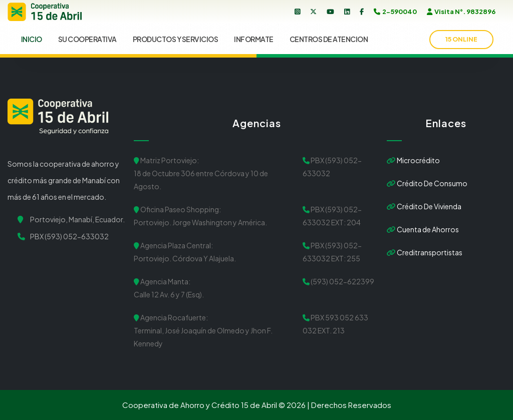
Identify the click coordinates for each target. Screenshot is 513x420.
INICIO (32, 39)
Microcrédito (413, 160)
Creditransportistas (425, 252)
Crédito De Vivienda (424, 206)
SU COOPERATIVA (87, 39)
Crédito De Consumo (427, 183)
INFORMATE (254, 39)
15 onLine (461, 39)
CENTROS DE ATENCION (329, 39)
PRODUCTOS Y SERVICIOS (176, 39)
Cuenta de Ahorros (423, 229)
